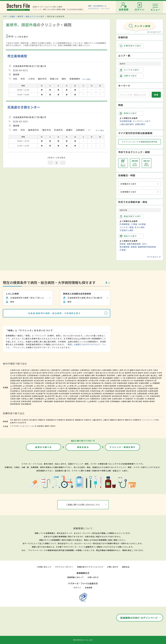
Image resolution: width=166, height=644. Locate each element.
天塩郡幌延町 (110, 391)
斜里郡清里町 (153, 391)
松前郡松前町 (45, 375)
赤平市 (62, 373)
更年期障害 (125, 247)
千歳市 (97, 373)
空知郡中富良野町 (110, 386)
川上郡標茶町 (92, 401)
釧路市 (138, 370)
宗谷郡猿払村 (15, 391)
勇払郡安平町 (50, 396)
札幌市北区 (25, 370)
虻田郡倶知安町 (27, 381)
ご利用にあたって (44, 567)
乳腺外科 (88, 420)
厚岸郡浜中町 (81, 401)
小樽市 (121, 370)
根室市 (91, 373)
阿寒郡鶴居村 (115, 401)
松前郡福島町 (56, 375)
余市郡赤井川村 (127, 381)
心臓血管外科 (97, 420)
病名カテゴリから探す (35, 16)
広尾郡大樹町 (106, 399)
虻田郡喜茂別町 (156, 378)
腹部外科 (129, 420)
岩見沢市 (14, 373)
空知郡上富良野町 (95, 386)
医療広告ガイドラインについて (90, 567)
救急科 (53, 426)
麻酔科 (47, 426)
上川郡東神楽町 (16, 386)
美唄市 (20, 16)
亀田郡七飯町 (90, 375)
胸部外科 (121, 420)
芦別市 (51, 373)
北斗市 (13, 375)
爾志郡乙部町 (28, 378)
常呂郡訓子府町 (29, 394)
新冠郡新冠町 (95, 396)
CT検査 (134, 224)
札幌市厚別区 (85, 370)
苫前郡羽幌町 (119, 388)
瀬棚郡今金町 (50, 378)
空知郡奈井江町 (151, 381)
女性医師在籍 (126, 121)
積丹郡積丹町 (83, 381)
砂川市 (108, 373)
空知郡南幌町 (139, 381)
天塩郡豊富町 (62, 391)
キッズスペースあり (142, 121)
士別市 (74, 373)
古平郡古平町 (93, 381)
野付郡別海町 (137, 401)
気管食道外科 (51, 420)
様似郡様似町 (117, 396)
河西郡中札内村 (83, 399)
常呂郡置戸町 (41, 394)
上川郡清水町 (61, 399)
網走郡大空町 (131, 394)
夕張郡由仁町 (28, 383)
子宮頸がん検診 (127, 230)
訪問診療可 (140, 124)
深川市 (121, 373)
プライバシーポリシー (64, 567)
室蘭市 (132, 370)
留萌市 (26, 373)
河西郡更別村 (95, 399)
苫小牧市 (33, 373)
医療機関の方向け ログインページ (139, 618)
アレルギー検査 (127, 227)
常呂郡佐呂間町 (52, 394)
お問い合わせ (113, 567)
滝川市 (102, 373)
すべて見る (87, 79)
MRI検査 (142, 224)
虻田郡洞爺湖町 (38, 396)
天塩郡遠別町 (142, 388)
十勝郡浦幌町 (48, 401)
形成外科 (25, 420)
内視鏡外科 (137, 420)
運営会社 (126, 567)
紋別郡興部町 (97, 394)
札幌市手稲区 (96, 370)
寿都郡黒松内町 (96, 378)
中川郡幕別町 (128, 399)
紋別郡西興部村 (109, 394)
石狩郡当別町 (21, 375)
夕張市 (155, 370)
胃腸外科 (42, 420)
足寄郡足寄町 (26, 401)
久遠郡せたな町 (62, 378)
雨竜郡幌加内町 (74, 388)
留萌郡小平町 (97, 388)
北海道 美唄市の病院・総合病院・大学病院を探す (54, 313)
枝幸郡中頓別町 (40, 391)
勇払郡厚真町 (26, 396)
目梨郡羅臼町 (26, 404)
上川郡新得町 (50, 399)
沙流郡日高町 (73, 396)
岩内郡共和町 (39, 381)
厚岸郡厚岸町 (70, 401)
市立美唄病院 (17, 56)
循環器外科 (79, 420)
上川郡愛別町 (50, 386)
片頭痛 (123, 250)
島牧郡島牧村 (73, 378)
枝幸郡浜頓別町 (27, 391)
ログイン (77, 587)
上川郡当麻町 (28, 386)
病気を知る (83, 447)
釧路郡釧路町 (59, 401)
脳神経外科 (70, 420)
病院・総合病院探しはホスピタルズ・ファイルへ (99, 7)
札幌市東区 (35, 370)
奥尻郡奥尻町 (39, 378)
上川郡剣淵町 (15, 388)
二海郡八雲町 (121, 375)
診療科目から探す (131, 46)
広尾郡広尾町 (117, 399)
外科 (12, 420)
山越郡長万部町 (133, 375)
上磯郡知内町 (67, 375)
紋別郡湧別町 (75, 394)
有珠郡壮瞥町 (153, 394)
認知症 (123, 244)
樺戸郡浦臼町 (72, 383)
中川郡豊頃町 (150, 399)
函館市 (115, 370)
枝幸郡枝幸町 (52, 391)
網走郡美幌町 (120, 391)
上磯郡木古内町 (78, 375)
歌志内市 (115, 373)
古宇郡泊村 (60, 381)
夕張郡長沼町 (39, 383)
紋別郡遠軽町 (64, 394)
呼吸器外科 (61, 420)
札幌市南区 (66, 370)
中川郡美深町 (37, 388)
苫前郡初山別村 (131, 388)
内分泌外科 (22, 423)
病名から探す (128, 236)
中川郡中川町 (62, 388)
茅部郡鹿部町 (101, 375)
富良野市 (128, 373)
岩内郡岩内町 (50, 381)
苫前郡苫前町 (108, 388)
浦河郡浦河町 (106, 396)
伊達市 (146, 373)
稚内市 (39, 373)
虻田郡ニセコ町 (120, 378)
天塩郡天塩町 (153, 388)
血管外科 (14, 423)
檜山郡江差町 (145, 375)
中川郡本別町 (15, 401)
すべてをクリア (154, 32)
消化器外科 (33, 420)
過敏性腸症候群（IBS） (137, 244)
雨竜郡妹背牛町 (98, 383)
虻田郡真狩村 (131, 378)
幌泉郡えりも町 (129, 396)
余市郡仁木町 (104, 381)
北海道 (12, 16)
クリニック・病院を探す (122, 447)
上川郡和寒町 (148, 386)
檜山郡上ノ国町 (156, 375)
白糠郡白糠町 (126, 401)
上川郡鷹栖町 (155, 383)
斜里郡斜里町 (142, 391)
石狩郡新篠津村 (33, 375)
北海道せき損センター (24, 107)
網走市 (20, 373)
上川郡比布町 (39, 386)
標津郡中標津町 (149, 401)
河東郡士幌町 (15, 399)
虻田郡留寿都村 (143, 378)
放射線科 (41, 426)
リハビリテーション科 (28, 426)
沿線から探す (128, 76)
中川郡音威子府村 (50, 388)
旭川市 (127, 370)
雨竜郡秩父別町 (110, 383)
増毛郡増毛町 (86, 388)
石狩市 (159, 373)
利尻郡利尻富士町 (97, 391)
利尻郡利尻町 (84, 391)
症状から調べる (44, 447)
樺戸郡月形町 (61, 383)
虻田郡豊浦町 (142, 394)
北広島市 (153, 373)
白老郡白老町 (15, 396)
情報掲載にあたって (76, 577)
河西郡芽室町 (72, 399)
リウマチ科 (14, 426)
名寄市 (79, 373)
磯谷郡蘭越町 (108, 378)
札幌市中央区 (15, 370)
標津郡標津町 (15, 404)
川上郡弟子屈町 (104, 401)
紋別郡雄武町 (120, 394)
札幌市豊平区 (56, 370)
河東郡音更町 (155, 396)
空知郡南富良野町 (124, 386)
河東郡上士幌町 (27, 399)
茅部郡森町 (111, 375)
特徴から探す (128, 113)
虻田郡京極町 (15, 381)
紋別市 (68, 373)
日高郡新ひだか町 (142, 396)
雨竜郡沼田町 (144, 383)
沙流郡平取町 (84, 396)
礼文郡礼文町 (73, 391)
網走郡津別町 (131, 391)
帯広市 (144, 370)
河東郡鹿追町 (39, 399)
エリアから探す (129, 70)
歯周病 (134, 247)
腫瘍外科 (114, 420)
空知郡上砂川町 (16, 383)
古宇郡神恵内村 (71, 381)
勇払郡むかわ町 (62, 396)
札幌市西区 (75, 370)
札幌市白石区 (45, 370)
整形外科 (18, 420)
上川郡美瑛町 (83, 386)
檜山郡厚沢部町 (16, 378)
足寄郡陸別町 (37, 401)
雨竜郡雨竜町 (122, 383)
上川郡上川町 (61, 386)
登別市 (135, 373)
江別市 (56, 373)
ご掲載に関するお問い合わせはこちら (83, 505)
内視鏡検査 (125, 224)
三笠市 (85, 373)
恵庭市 (140, 373)
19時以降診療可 (127, 124)
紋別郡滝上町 (86, 394)
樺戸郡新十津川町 (84, 383)
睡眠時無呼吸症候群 (147, 247)
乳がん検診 (140, 227)
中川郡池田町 (139, 399)
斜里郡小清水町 (16, 394)
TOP (5, 16)
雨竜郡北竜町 (133, 383)
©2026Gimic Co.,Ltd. (83, 640)
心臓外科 (106, 420)
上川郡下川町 (26, 388)
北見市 (150, 370)
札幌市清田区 (107, 370)
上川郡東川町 (72, 386)
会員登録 (89, 587)
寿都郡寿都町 (84, 378)
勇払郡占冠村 (137, 386)
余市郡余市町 (115, 381)
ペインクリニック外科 (150, 420)
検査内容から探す (131, 216)
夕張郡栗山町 (50, 383)
